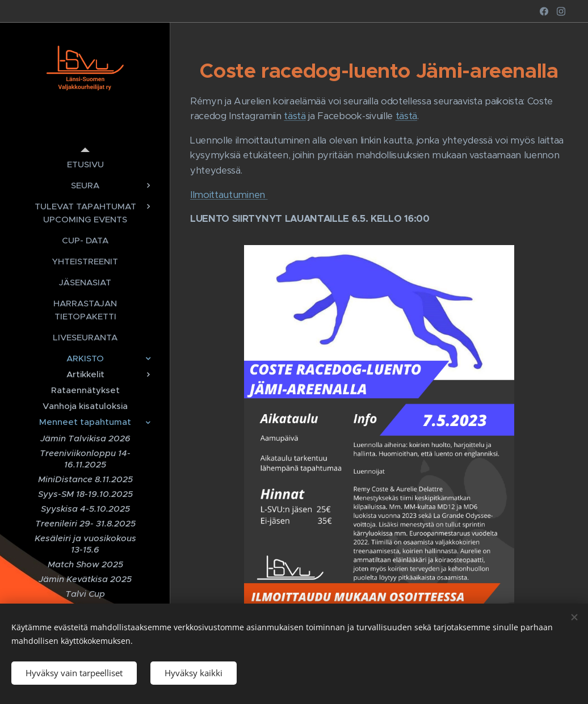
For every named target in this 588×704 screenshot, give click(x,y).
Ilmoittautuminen (229, 195)
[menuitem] (85, 164)
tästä (295, 116)
